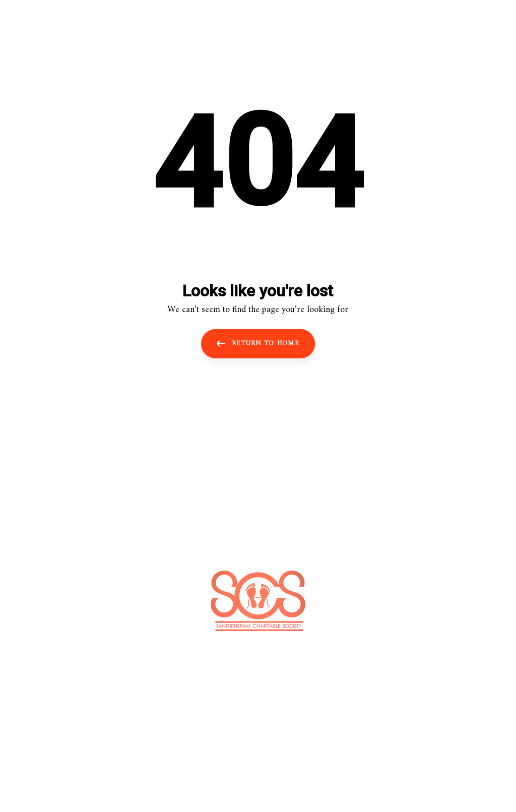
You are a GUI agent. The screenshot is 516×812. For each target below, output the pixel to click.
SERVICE (248, 521)
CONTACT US (347, 521)
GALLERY (294, 521)
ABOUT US (201, 521)
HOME (157, 521)
